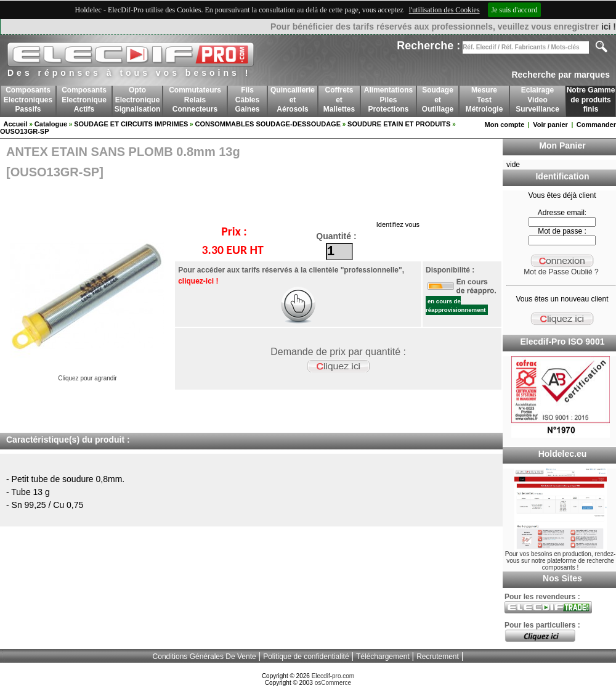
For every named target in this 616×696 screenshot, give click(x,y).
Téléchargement (383, 657)
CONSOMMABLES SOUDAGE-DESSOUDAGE (268, 124)
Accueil (16, 124)
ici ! (609, 27)
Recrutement (438, 657)
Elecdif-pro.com (333, 676)
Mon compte (505, 125)
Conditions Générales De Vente (205, 657)
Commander (596, 125)
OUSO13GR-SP (24, 131)
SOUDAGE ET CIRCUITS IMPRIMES (131, 124)
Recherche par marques (561, 75)
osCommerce (333, 683)
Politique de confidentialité (306, 657)
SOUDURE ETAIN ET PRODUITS (399, 124)
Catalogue (51, 124)
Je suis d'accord (515, 10)
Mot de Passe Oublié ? (561, 272)
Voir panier (550, 125)
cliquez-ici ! (198, 281)
